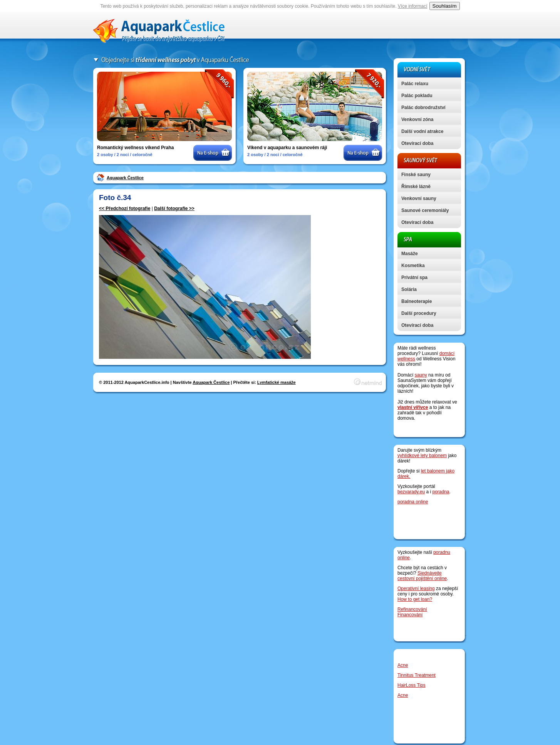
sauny (421, 375)
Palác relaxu (415, 84)
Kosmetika (413, 266)
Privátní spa (414, 277)
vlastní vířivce (413, 407)
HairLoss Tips (412, 685)
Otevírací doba (417, 143)
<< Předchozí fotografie (125, 209)
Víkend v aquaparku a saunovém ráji (287, 148)
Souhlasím (445, 6)
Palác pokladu (417, 96)
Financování (410, 615)
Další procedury (419, 313)
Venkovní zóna (417, 119)
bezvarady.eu (411, 492)
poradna (441, 492)
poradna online (413, 502)
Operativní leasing (416, 589)
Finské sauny (416, 175)
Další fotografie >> (174, 209)
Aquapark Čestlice (125, 178)
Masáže (410, 254)
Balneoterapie (417, 301)
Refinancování (412, 609)
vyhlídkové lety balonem (422, 456)
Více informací (413, 6)
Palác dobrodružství (423, 108)
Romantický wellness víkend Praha (135, 148)
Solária (409, 289)
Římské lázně (416, 187)
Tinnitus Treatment (417, 675)
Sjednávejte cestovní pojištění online (422, 576)
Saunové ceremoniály (425, 210)
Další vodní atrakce (422, 131)
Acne (403, 665)
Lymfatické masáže (277, 382)
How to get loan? (415, 599)
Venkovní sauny (419, 198)
